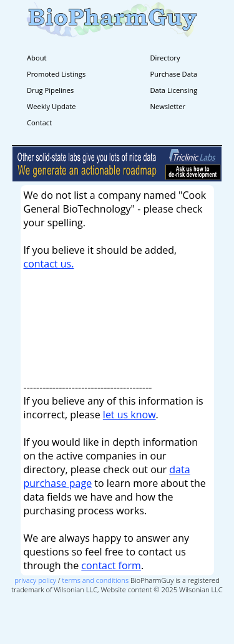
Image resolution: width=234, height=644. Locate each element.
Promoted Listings (56, 74)
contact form (111, 565)
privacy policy (35, 580)
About (37, 58)
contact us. (49, 264)
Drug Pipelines (50, 90)
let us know (129, 415)
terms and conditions (96, 580)
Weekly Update (51, 106)
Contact (39, 123)
